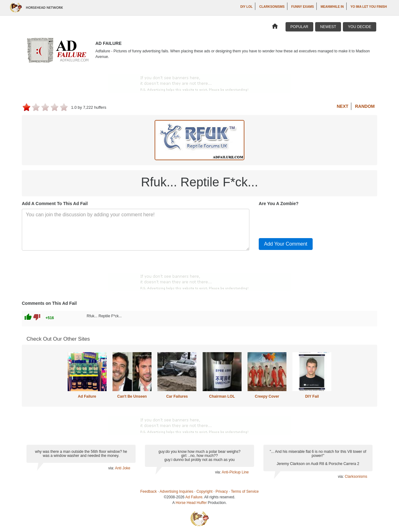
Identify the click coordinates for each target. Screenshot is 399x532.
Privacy (222, 491)
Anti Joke (123, 468)
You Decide (360, 27)
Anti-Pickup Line (235, 472)
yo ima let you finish (369, 7)
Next (342, 106)
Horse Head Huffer (191, 503)
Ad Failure (87, 396)
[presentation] (306, 221)
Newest (328, 27)
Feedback (149, 491)
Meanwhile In (332, 7)
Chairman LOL (222, 396)
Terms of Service (245, 491)
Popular (299, 27)
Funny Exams (303, 7)
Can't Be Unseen (132, 396)
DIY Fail (312, 396)
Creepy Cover (267, 396)
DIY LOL (246, 7)
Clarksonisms (272, 7)
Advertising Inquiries (176, 491)
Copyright (204, 491)
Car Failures (177, 396)
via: (111, 468)
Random (365, 106)
